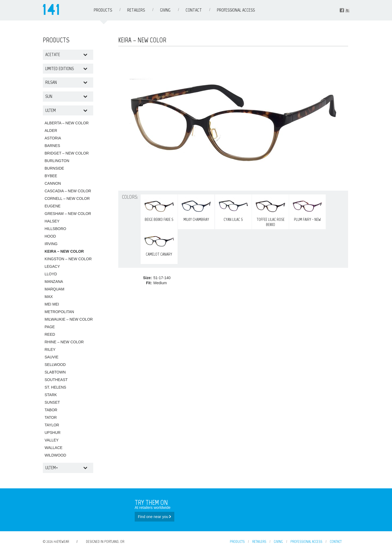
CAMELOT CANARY (159, 244)
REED (50, 334)
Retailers (136, 10)
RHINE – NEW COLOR (64, 342)
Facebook (342, 10)
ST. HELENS (55, 387)
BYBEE (51, 176)
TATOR (51, 417)
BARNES (53, 146)
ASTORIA (53, 138)
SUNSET (52, 402)
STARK (51, 395)
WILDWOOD (55, 455)
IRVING (51, 244)
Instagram (347, 10)
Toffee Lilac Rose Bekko (270, 212)
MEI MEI (52, 304)
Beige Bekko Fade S (159, 209)
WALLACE (54, 448)
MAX (49, 297)
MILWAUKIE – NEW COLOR (69, 319)
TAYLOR (52, 425)
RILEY (50, 349)
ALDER (51, 131)
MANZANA (54, 282)
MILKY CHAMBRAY (196, 209)
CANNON (53, 183)
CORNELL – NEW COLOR (67, 198)
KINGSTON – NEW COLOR (68, 259)
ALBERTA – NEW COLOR (67, 123)
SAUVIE (52, 357)
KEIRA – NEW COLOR (64, 251)
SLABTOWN (55, 372)
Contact (194, 10)
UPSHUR (53, 433)
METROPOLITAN (59, 312)
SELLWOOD (55, 365)
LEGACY (52, 266)
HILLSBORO (55, 229)
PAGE (50, 327)
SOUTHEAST (56, 380)
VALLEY (52, 440)
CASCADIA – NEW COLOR (68, 191)
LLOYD (51, 274)
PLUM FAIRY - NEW (307, 209)
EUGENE (53, 206)
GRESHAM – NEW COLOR (68, 214)
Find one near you (155, 517)
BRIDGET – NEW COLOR (67, 153)
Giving (165, 10)
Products (103, 10)
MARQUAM (55, 289)
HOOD (50, 236)
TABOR (51, 410)
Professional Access (236, 10)
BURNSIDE (54, 168)
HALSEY (52, 221)
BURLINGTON (57, 161)
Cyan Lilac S (233, 209)
